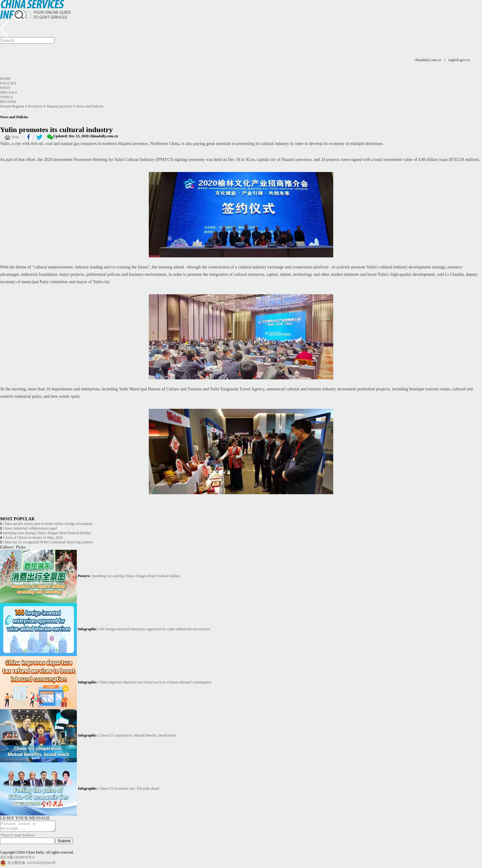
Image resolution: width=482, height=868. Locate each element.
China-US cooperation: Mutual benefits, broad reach (137, 735)
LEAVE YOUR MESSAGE (25, 818)
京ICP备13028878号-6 (17, 859)
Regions (8, 102)
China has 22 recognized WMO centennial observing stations (48, 542)
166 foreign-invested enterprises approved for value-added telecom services (155, 629)
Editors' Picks (13, 547)
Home (5, 79)
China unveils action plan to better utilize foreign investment (47, 524)
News (5, 88)
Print (15, 137)
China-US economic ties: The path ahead (129, 788)
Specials (8, 92)
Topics (6, 97)
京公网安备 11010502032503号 (32, 865)
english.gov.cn (459, 60)
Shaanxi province (60, 106)
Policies (8, 83)
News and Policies (90, 106)
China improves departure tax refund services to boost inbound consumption (155, 682)
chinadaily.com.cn (428, 60)
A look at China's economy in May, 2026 (33, 538)
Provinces (35, 106)
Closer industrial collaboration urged (30, 528)
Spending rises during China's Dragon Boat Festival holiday (47, 533)
